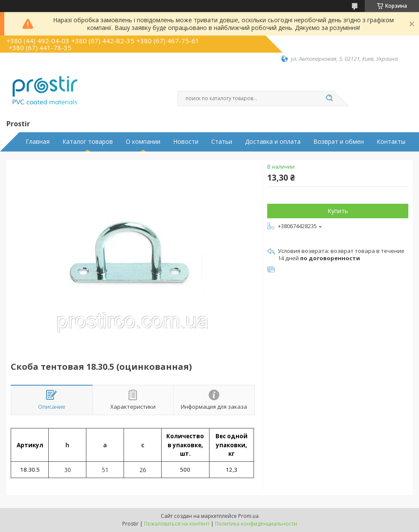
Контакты (391, 142)
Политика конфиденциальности (256, 524)
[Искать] (329, 98)
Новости (186, 142)
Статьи (222, 142)
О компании (143, 142)
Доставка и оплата (273, 142)
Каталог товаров (88, 142)
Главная (38, 142)
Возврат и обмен (339, 142)
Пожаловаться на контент (177, 524)
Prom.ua (248, 516)
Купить (338, 211)
